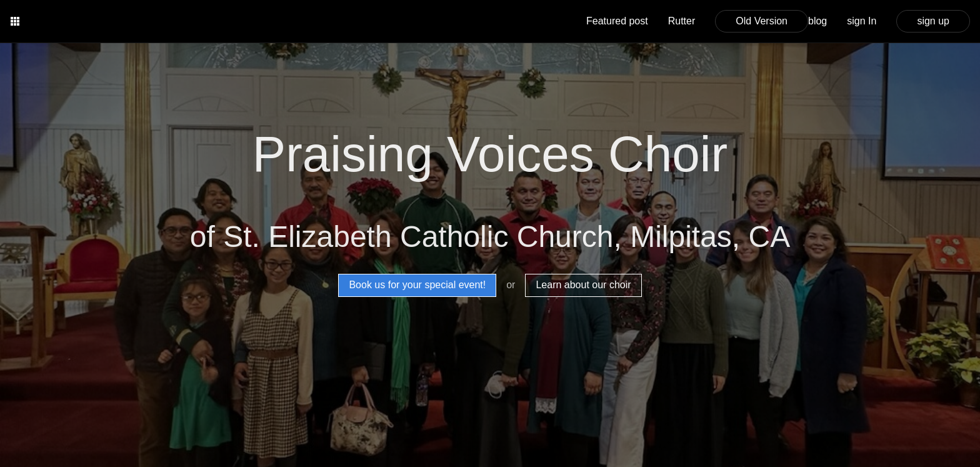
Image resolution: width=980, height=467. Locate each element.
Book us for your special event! (417, 285)
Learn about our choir (583, 285)
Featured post (617, 21)
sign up (933, 21)
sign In (862, 21)
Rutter (682, 21)
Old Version (762, 21)
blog (817, 21)
